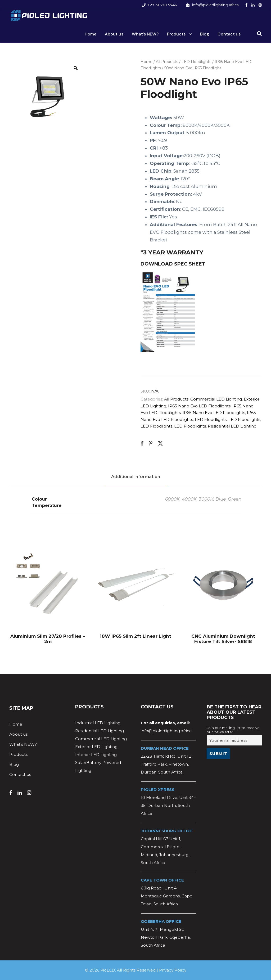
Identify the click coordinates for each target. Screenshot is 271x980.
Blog (205, 34)
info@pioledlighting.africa (215, 5)
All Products (167, 62)
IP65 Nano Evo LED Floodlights (199, 406)
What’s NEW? (145, 34)
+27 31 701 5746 (162, 5)
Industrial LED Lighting (98, 723)
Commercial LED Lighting (216, 399)
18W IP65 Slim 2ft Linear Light (135, 636)
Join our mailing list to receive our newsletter (233, 730)
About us (114, 34)
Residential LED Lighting (232, 426)
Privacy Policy (173, 970)
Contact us (229, 34)
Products (176, 34)
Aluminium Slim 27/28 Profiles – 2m (48, 639)
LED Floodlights (196, 62)
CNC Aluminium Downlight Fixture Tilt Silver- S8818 (223, 639)
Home (91, 34)
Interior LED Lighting (96, 755)
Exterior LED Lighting (96, 747)
